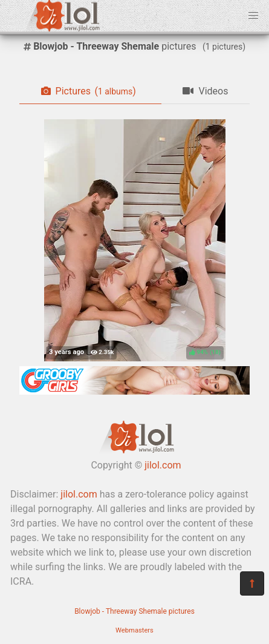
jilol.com (163, 465)
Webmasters (134, 630)
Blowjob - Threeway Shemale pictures (134, 611)
